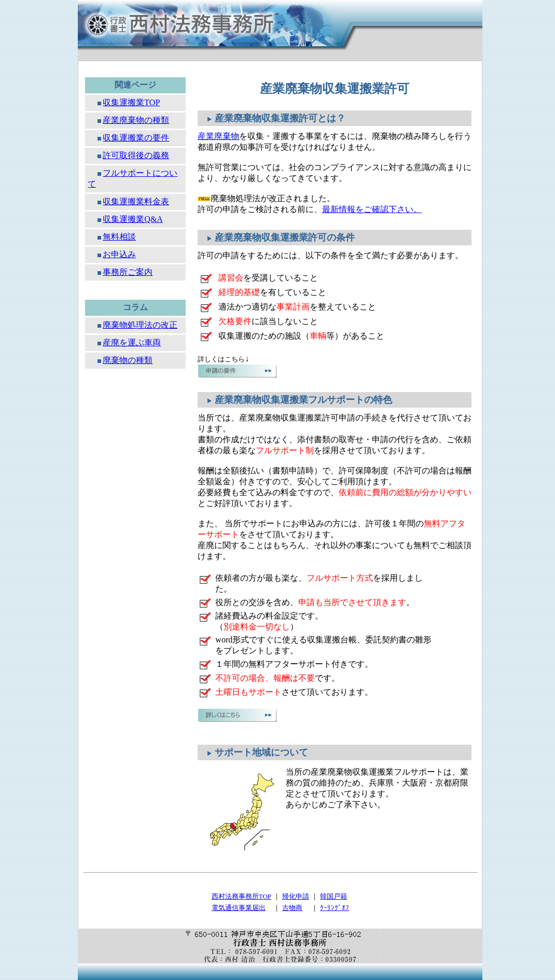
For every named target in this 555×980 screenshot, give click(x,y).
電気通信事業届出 (239, 908)
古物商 (292, 908)
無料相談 (119, 237)
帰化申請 (296, 896)
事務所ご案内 (128, 272)
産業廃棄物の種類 (136, 120)
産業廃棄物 (218, 136)
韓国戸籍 (334, 896)
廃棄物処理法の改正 (140, 325)
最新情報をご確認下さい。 (372, 209)
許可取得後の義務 (136, 155)
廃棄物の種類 (128, 360)
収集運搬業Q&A (133, 219)
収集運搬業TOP (131, 102)
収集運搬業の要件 (136, 138)
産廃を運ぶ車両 (132, 342)
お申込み (119, 254)
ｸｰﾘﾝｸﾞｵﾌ (335, 908)
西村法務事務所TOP (241, 896)
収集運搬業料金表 (136, 201)
